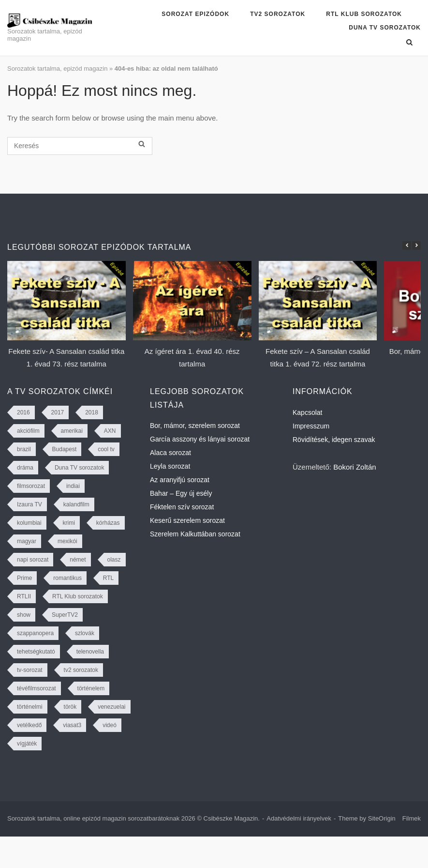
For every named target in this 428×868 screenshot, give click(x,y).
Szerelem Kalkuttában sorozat (195, 534)
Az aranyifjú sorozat (180, 480)
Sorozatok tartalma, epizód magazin (57, 69)
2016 (23, 412)
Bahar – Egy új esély (181, 493)
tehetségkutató (36, 652)
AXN (110, 431)
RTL (108, 578)
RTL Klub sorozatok (364, 14)
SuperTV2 (65, 615)
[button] (416, 245)
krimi (69, 523)
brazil (24, 449)
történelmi (30, 707)
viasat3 (72, 725)
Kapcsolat (307, 412)
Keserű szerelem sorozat (187, 520)
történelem (91, 688)
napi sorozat (33, 560)
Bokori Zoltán (354, 467)
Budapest (65, 449)
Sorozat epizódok (195, 14)
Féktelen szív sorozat (182, 507)
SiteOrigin (382, 818)
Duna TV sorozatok (385, 28)
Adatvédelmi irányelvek (299, 818)
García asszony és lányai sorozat (200, 439)
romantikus (67, 578)
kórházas (108, 523)
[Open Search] (409, 42)
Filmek (412, 818)
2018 (92, 412)
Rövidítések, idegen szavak (334, 440)
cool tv (106, 449)
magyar (27, 541)
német (78, 560)
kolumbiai (29, 523)
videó (110, 725)
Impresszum (311, 426)
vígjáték (27, 744)
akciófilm (28, 431)
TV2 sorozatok (278, 14)
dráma (25, 468)
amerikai (72, 431)
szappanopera (35, 633)
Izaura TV (30, 504)
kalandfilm (76, 504)
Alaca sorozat (170, 453)
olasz (114, 560)
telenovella (90, 652)
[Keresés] (80, 146)
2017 (58, 412)
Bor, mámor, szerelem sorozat (195, 426)
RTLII (24, 596)
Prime (24, 578)
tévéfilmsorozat (37, 688)
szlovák (85, 633)
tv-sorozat (30, 670)
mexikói (67, 541)
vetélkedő (29, 725)
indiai (73, 486)
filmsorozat (31, 486)
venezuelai (111, 707)
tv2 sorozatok (81, 670)
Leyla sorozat (170, 466)
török (70, 707)
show (24, 615)
